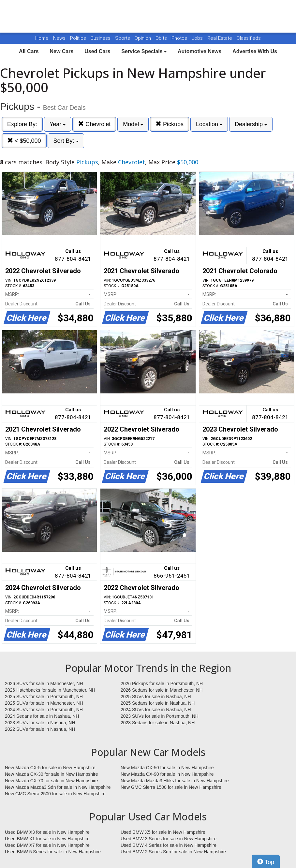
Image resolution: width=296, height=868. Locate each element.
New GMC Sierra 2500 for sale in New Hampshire (55, 794)
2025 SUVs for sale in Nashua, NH (156, 697)
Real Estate (220, 38)
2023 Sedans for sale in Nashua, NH (158, 723)
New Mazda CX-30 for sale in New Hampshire (52, 774)
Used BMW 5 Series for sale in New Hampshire (53, 852)
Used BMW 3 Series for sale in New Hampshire (169, 839)
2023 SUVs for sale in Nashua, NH (40, 723)
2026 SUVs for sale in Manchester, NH (44, 684)
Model (133, 124)
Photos (180, 38)
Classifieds (249, 38)
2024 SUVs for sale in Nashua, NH (156, 710)
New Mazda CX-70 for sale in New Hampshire (52, 781)
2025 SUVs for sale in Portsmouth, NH (44, 697)
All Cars (29, 51)
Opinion (143, 38)
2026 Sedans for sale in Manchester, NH (162, 690)
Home (42, 38)
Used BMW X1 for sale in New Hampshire (47, 839)
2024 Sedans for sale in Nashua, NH (42, 716)
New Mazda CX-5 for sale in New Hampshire (50, 768)
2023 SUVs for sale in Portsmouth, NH (160, 716)
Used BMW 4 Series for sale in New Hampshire (169, 845)
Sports (123, 38)
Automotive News (200, 51)
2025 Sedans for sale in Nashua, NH (158, 703)
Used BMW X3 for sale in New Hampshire (47, 832)
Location (209, 124)
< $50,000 (24, 141)
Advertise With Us (255, 51)
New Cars (61, 51)
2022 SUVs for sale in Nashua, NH (40, 729)
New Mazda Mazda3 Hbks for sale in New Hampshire (175, 781)
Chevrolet (94, 124)
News (59, 38)
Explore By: (22, 124)
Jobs (198, 38)
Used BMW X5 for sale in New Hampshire (163, 832)
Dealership (251, 124)
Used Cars (97, 51)
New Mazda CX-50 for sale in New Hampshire (167, 768)
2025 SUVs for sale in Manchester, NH (44, 703)
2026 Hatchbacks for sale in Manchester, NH (50, 690)
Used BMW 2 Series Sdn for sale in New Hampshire (173, 852)
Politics (78, 38)
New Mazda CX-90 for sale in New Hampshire (167, 774)
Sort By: (66, 141)
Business (101, 38)
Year (58, 124)
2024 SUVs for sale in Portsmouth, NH (44, 710)
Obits (162, 38)
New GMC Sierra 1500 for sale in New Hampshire (171, 787)
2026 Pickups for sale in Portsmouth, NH (162, 684)
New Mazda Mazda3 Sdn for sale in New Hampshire (58, 787)
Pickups (170, 124)
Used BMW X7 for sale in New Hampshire (47, 845)
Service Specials (144, 51)
